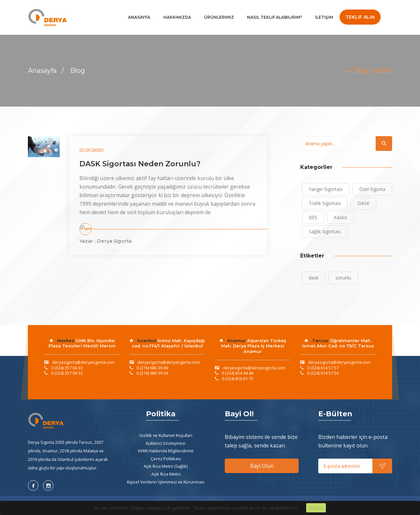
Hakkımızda (177, 17)
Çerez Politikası (166, 459)
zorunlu (343, 278)
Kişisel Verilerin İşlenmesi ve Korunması (166, 482)
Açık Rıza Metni (166, 474)
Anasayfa (139, 17)
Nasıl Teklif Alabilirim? (274, 17)
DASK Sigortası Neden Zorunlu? (140, 164)
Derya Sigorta (114, 241)
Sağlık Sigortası (325, 231)
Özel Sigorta (372, 189)
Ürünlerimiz (219, 17)
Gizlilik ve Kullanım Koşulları (166, 435)
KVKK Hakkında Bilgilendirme (166, 451)
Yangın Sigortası (326, 189)
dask (314, 278)
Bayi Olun (262, 466)
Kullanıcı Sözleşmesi (166, 443)
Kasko (341, 217)
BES (313, 217)
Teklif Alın (360, 17)
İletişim (324, 17)
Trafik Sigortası (325, 203)
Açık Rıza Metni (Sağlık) (166, 466)
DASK (363, 203)
